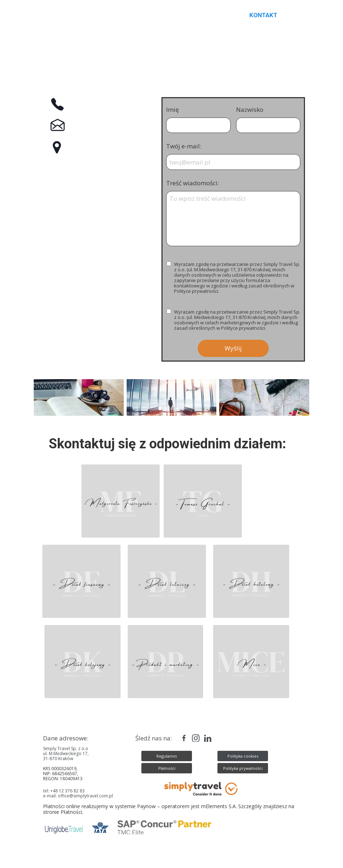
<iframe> (96, 278)
